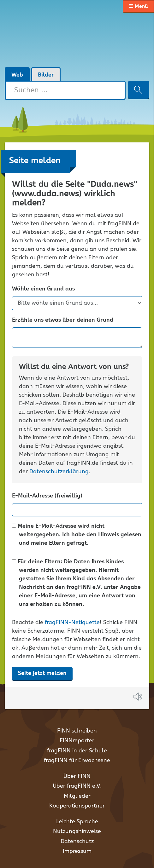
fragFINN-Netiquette (72, 623)
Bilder (46, 75)
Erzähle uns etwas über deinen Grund (63, 320)
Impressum (77, 851)
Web (17, 75)
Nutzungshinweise (77, 831)
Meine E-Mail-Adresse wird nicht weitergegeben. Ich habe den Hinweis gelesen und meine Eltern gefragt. (77, 535)
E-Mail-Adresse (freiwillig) (47, 496)
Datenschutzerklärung (59, 472)
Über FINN (77, 776)
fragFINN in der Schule (77, 751)
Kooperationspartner (77, 806)
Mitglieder (77, 796)
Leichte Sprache (77, 822)
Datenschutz (77, 842)
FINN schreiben (77, 731)
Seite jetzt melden (42, 673)
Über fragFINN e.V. (77, 786)
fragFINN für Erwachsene (77, 761)
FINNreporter (77, 741)
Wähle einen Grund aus (43, 289)
